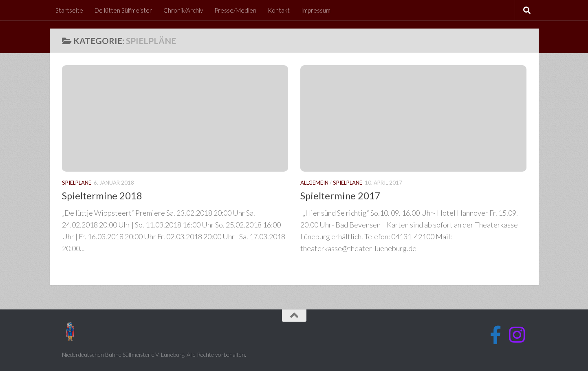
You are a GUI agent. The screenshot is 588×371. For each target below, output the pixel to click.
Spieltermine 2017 (340, 196)
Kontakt (279, 10)
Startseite (69, 10)
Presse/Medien (235, 10)
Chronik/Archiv (183, 10)
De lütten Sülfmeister (123, 10)
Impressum (316, 10)
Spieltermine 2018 (102, 196)
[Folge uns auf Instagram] (517, 335)
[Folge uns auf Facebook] (495, 335)
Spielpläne (77, 183)
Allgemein (314, 183)
